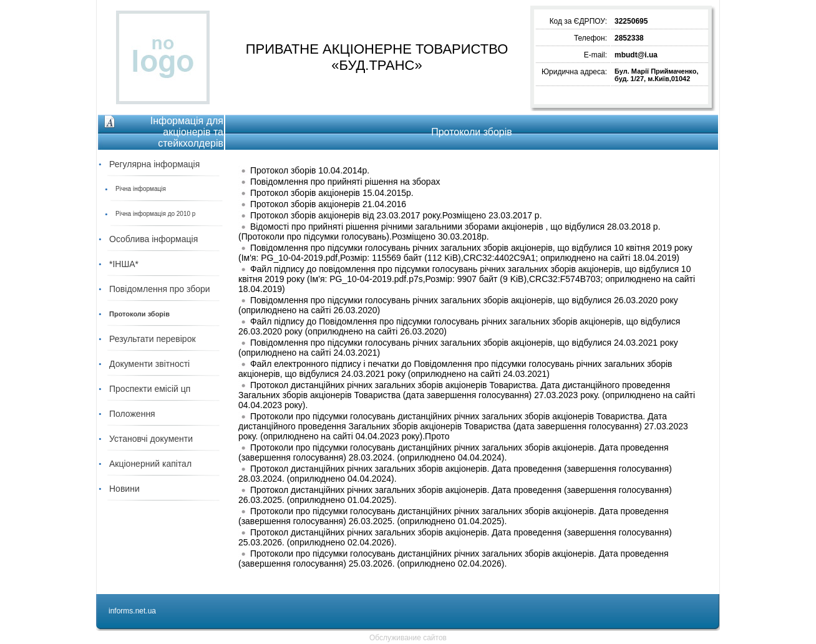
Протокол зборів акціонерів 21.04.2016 (328, 204)
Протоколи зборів (139, 314)
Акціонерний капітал (150, 464)
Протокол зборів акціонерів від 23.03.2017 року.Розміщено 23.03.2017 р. (396, 215)
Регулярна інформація (154, 164)
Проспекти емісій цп (150, 389)
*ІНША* (124, 264)
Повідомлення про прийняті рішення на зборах (345, 182)
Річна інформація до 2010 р (155, 214)
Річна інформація (141, 189)
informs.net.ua (132, 611)
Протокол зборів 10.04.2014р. (310, 170)
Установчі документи (151, 439)
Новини (124, 489)
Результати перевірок (153, 339)
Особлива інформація (153, 239)
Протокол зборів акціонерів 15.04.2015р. (332, 193)
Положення (132, 414)
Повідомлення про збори (160, 289)
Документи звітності (149, 364)
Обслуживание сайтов (408, 638)
